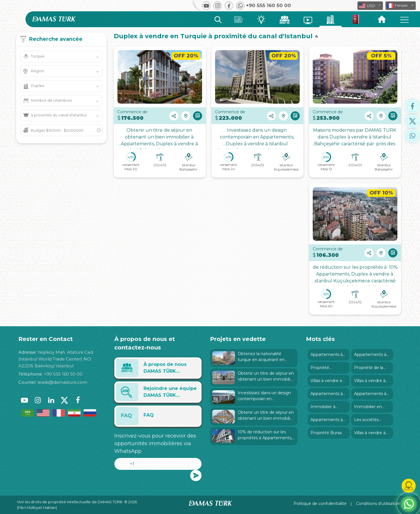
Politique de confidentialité (320, 504)
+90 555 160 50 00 (63, 374)
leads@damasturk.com (62, 382)
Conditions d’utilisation (378, 504)
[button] (401, 6)
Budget (57, 130)
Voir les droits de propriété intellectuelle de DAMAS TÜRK (70, 502)
